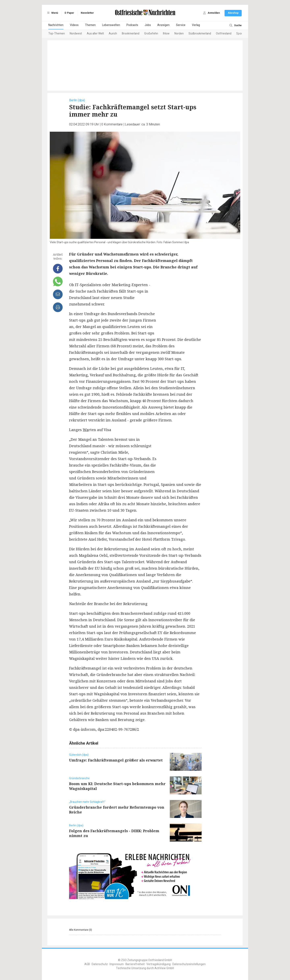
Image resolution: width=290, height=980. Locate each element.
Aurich (113, 34)
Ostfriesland (224, 34)
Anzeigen (163, 25)
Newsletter (87, 13)
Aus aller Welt (95, 34)
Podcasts (132, 25)
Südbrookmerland (200, 34)
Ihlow (166, 34)
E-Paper (69, 13)
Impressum (117, 964)
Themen (90, 25)
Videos (74, 25)
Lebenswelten (111, 25)
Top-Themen (57, 34)
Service (181, 25)
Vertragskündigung (158, 964)
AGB (87, 964)
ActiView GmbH (164, 968)
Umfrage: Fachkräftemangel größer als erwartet (116, 760)
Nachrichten (56, 25)
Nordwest (76, 34)
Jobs (148, 25)
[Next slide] (237, 34)
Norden (179, 34)
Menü (52, 13)
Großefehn (151, 34)
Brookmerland (131, 34)
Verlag (196, 25)
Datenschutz (100, 964)
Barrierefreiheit (135, 964)
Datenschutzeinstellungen (189, 964)
